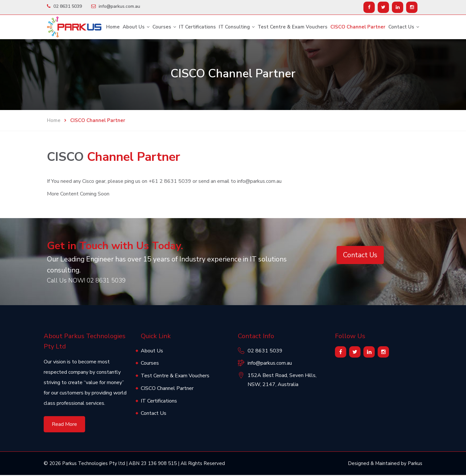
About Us (134, 27)
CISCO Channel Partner (358, 27)
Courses (162, 27)
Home (113, 27)
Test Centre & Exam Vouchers (293, 27)
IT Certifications (197, 27)
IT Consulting (234, 27)
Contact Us (401, 27)
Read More (64, 425)
